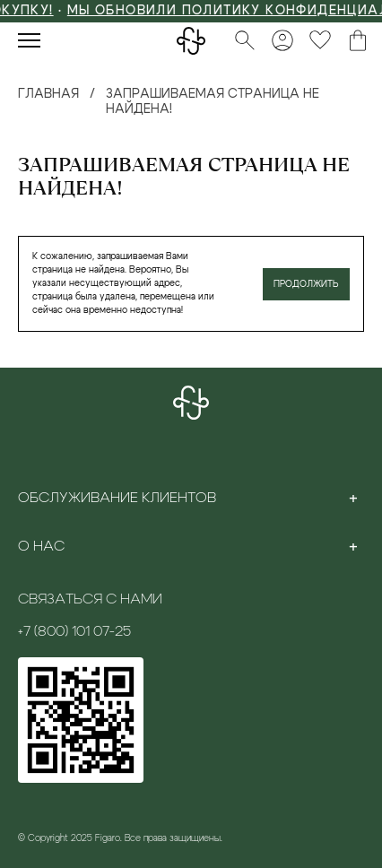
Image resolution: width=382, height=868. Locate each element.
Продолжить (306, 284)
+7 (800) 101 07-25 (74, 631)
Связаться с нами (90, 599)
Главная (48, 94)
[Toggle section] (353, 498)
